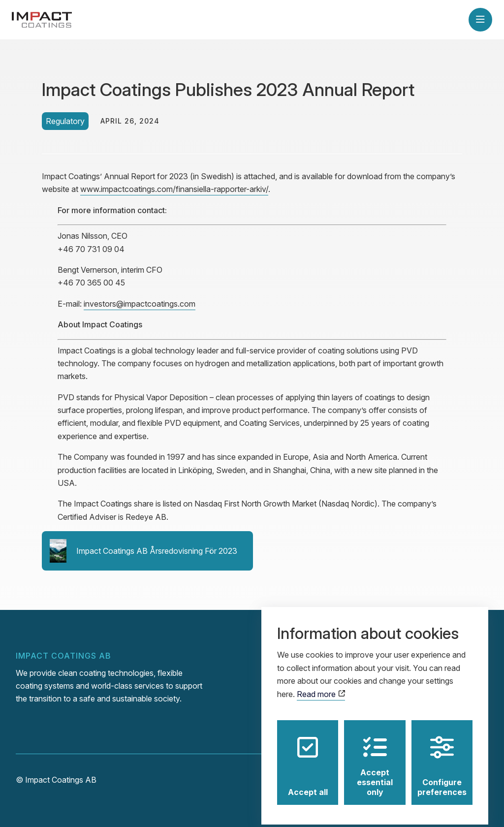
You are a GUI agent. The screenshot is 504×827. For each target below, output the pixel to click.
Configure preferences (442, 760)
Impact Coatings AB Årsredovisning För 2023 (143, 551)
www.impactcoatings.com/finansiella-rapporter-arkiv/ (174, 189)
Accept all (308, 760)
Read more (321, 687)
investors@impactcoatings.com (140, 304)
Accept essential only (375, 760)
